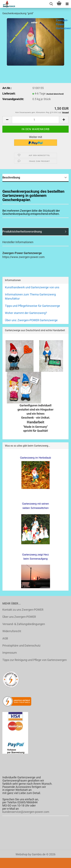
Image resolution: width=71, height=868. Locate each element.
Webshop (22, 854)
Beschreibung (11, 177)
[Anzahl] (35, 120)
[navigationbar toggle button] (67, 4)
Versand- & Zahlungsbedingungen (24, 624)
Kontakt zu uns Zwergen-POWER (23, 610)
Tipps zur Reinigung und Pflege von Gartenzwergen (35, 660)
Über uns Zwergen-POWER (19, 617)
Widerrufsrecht (12, 631)
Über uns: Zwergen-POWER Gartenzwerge (31, 320)
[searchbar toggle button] (51, 4)
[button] (7, 120)
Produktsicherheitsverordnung (22, 232)
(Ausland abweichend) (55, 94)
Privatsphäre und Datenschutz (21, 646)
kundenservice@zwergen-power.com (26, 812)
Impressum (10, 653)
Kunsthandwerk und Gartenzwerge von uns (32, 287)
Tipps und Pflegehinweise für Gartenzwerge (32, 306)
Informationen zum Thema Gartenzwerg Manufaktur (30, 296)
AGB (5, 638)
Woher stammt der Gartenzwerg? (26, 313)
